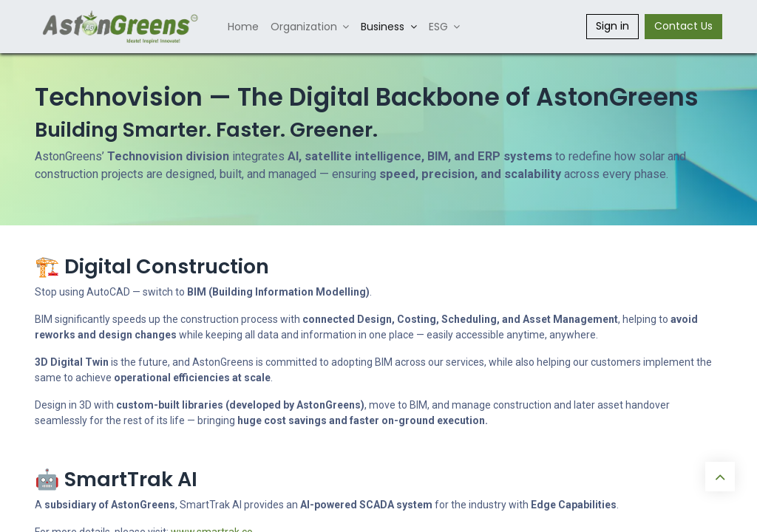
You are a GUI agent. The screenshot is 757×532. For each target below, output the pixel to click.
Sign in (612, 26)
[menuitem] (243, 27)
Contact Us (683, 26)
